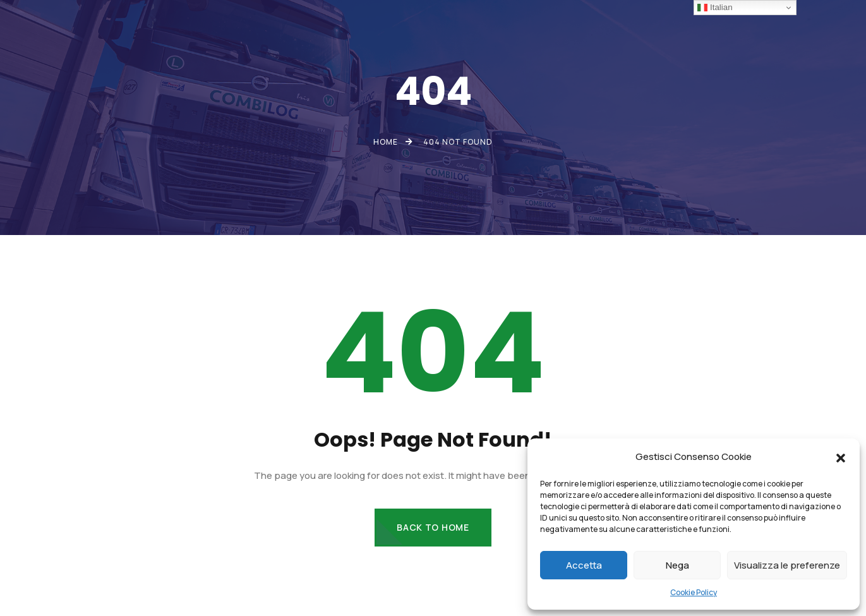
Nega (677, 565)
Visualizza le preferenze (787, 565)
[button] (841, 457)
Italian (715, 8)
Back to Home (433, 527)
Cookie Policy (694, 592)
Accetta (584, 565)
